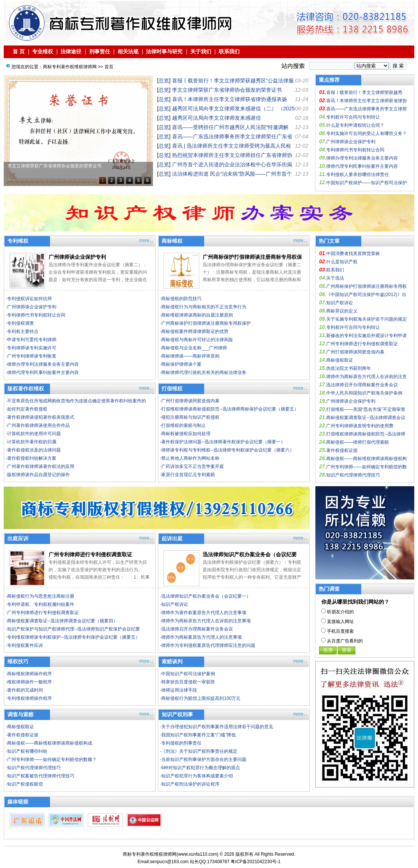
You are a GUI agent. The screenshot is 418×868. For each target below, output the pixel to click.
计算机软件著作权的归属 (32, 442)
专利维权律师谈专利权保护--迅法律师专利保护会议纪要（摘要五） (74, 637)
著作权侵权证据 (23, 735)
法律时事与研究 (164, 51)
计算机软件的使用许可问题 (34, 434)
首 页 (19, 51)
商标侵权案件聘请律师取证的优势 (195, 331)
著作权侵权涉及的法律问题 (34, 450)
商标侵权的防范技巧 (181, 299)
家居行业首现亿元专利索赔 (188, 475)
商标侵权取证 (21, 727)
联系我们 (229, 51)
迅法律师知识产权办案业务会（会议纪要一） (206, 596)
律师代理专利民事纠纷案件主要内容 (362, 166)
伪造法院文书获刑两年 (349, 368)
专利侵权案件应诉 (25, 645)
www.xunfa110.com (197, 854)
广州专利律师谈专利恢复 (32, 356)
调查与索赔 (21, 714)
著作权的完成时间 (25, 690)
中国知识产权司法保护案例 (188, 674)
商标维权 (172, 241)
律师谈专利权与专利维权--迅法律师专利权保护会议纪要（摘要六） (228, 450)
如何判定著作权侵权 (27, 409)
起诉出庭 (172, 538)
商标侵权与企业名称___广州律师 (194, 348)
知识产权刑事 (177, 714)
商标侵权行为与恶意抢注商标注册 (41, 596)
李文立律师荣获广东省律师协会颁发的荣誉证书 (227, 90)
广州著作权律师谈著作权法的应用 (41, 466)
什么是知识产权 (342, 262)
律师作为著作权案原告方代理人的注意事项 (204, 613)
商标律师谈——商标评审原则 (190, 356)
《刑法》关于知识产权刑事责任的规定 (199, 751)
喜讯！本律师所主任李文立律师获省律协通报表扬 (230, 99)
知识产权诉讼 (175, 604)
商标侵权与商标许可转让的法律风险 (197, 340)
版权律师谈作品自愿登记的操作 (38, 475)
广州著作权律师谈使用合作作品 (38, 425)
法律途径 (71, 51)
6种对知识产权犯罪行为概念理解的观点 (201, 768)
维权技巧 (18, 661)
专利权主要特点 (23, 331)
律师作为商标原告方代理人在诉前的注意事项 (206, 621)
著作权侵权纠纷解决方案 (32, 458)
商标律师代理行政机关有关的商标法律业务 (204, 372)
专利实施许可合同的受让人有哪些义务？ (366, 133)
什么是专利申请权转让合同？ (355, 125)
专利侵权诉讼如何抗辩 (29, 299)
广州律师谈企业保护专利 (351, 142)
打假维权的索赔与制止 (184, 425)
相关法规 (128, 51)
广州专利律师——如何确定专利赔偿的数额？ (52, 759)
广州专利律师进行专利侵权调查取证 (90, 554)
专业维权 (43, 51)
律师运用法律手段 (179, 690)
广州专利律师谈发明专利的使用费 (360, 426)
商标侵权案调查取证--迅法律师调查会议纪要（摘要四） (62, 621)
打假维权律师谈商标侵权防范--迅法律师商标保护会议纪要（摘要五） (230, 409)
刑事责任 (100, 51)
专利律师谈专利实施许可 (32, 348)
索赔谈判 (172, 661)
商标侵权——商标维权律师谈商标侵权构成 (50, 743)
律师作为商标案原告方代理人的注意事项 (202, 637)
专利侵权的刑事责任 (181, 743)
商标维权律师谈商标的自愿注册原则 (197, 315)
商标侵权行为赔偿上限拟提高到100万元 (201, 698)
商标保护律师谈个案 (181, 364)
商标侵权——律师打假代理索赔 (358, 442)
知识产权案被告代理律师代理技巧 (41, 776)
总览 (164, 81)
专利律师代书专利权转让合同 (355, 150)
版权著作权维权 (26, 389)
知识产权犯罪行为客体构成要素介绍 (197, 776)
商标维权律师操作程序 (29, 674)
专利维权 (18, 241)
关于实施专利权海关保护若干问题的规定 (366, 319)
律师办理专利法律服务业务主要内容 (362, 158)
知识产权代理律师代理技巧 (34, 768)
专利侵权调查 (21, 323)
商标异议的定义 (342, 311)
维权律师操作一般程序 (29, 682)
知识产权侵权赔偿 (25, 784)
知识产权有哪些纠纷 (27, 751)
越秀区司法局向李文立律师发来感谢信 (216, 118)
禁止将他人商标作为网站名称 (190, 458)
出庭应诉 (18, 538)
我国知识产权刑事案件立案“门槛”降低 (199, 735)
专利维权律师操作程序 (29, 698)
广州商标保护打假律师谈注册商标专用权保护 (206, 323)
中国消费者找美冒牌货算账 (353, 254)
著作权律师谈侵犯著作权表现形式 (41, 417)
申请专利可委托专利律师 (32, 340)
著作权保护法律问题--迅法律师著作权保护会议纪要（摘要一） (223, 442)
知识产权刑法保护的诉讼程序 (190, 784)
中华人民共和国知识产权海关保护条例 (364, 393)
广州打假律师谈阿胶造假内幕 (190, 401)
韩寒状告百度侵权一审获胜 (188, 682)
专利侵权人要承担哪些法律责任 (358, 174)
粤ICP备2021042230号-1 (255, 862)
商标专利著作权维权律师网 (70, 67)
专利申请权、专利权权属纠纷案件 (41, 604)
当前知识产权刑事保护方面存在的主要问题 (204, 759)
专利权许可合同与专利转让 (353, 117)
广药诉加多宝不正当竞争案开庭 (193, 466)
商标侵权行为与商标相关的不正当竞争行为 (204, 307)
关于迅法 (335, 278)
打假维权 (172, 389)
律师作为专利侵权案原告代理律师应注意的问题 (208, 645)
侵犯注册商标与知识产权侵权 (190, 417)
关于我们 (201, 51)
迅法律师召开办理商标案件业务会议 (197, 629)
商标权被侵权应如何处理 (186, 434)
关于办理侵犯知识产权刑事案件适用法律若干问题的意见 (217, 727)
